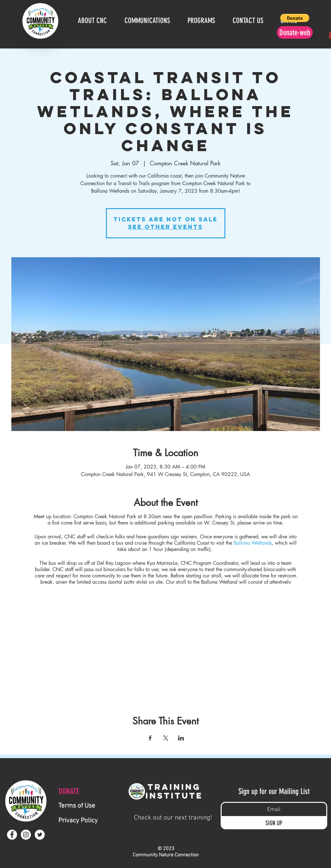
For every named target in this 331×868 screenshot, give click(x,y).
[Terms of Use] (88, 806)
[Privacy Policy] (92, 821)
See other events (165, 227)
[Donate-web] (295, 32)
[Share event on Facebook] (150, 738)
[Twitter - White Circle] (40, 835)
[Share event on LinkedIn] (181, 738)
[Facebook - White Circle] (12, 835)
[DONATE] (72, 791)
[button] (295, 18)
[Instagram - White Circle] (26, 835)
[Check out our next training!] (173, 818)
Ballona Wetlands (253, 543)
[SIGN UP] (274, 823)
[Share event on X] (166, 738)
